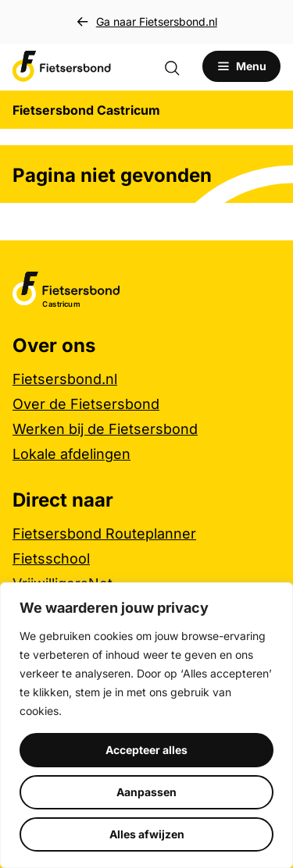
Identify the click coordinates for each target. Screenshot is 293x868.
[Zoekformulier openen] (180, 66)
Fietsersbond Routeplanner (104, 534)
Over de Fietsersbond (86, 404)
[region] (146, 725)
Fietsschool (51, 559)
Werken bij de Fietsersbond (105, 429)
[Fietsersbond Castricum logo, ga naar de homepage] (62, 66)
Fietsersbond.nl (65, 379)
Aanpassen (146, 792)
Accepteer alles (146, 750)
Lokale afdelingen (71, 454)
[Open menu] (242, 66)
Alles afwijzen (147, 834)
